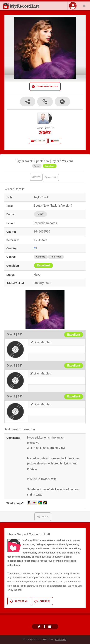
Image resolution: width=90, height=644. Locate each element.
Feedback (42, 601)
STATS (55, 141)
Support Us (19, 601)
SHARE (43, 517)
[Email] (50, 627)
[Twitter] (40, 627)
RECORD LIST (38, 141)
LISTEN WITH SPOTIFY (45, 87)
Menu (84, 6)
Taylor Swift (24, 161)
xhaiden (45, 132)
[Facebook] (45, 627)
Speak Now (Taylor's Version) (54, 161)
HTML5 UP (60, 639)
